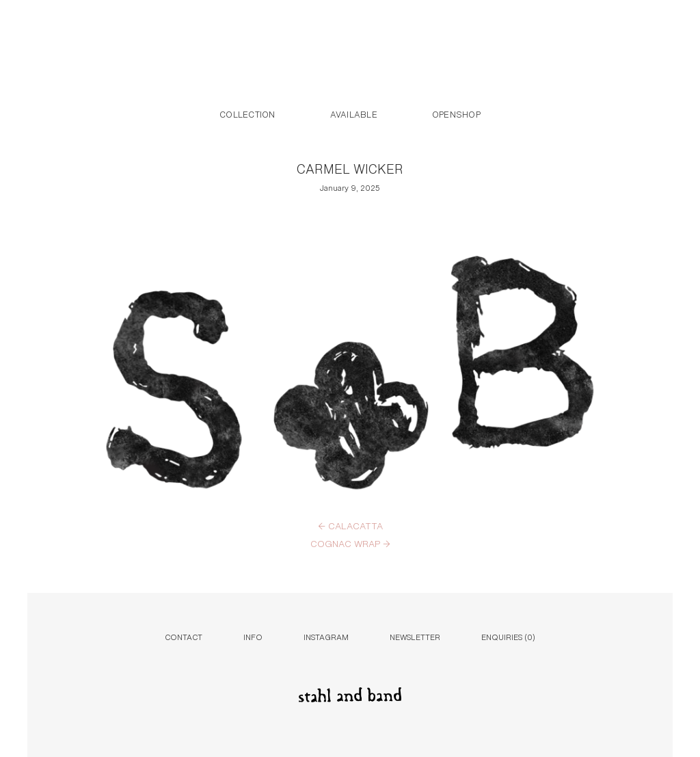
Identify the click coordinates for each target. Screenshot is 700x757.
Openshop (456, 114)
